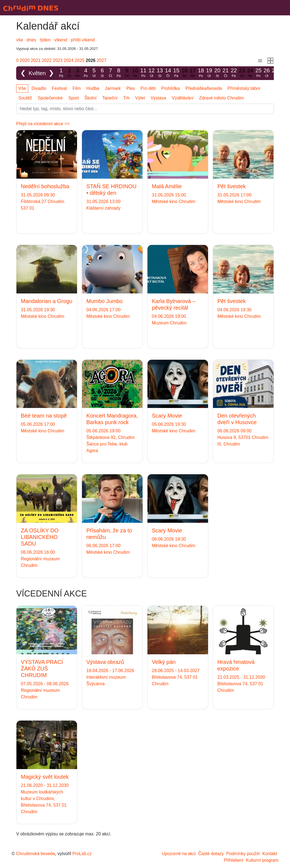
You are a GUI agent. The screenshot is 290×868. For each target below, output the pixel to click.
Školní (90, 98)
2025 (80, 60)
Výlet (140, 98)
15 (176, 73)
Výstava (158, 98)
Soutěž (25, 98)
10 (135, 73)
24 (250, 73)
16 (184, 73)
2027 (102, 60)
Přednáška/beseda (204, 88)
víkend (61, 40)
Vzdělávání (183, 98)
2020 (25, 60)
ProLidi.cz (82, 854)
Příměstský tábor (244, 88)
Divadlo (39, 88)
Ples (131, 88)
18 (201, 73)
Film (76, 88)
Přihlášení (233, 860)
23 (242, 73)
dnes (31, 40)
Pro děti (148, 88)
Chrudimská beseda (36, 854)
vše (20, 40)
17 (193, 73)
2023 (58, 60)
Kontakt (270, 854)
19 (209, 73)
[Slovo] (145, 109)
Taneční (110, 98)
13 (160, 73)
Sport (73, 98)
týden (45, 40)
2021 (36, 60)
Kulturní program (262, 860)
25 (258, 73)
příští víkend (83, 40)
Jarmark (113, 88)
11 (143, 73)
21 (226, 73)
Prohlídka (170, 88)
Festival (59, 88)
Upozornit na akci (179, 854)
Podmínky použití (243, 854)
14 (168, 73)
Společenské (50, 98)
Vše (22, 88)
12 (152, 73)
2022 (47, 60)
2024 (69, 60)
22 (234, 73)
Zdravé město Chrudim (221, 98)
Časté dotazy (211, 854)
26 (267, 73)
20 (217, 73)
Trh (126, 98)
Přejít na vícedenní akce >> (43, 124)
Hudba (93, 88)
